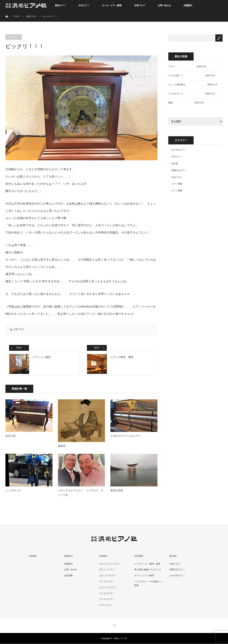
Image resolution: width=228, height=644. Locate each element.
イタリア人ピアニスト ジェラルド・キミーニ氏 (81, 495)
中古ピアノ (84, 5)
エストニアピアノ (107, 588)
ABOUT (68, 558)
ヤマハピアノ (105, 606)
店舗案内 (188, 5)
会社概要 (68, 577)
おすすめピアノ (179, 150)
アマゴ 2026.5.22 (187, 66)
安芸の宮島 (117, 492)
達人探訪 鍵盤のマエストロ (147, 571)
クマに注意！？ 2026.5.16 (192, 76)
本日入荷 (10, 438)
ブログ (16, 16)
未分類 (175, 164)
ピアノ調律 (177, 191)
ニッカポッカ (13, 492)
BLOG (172, 558)
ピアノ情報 (177, 184)
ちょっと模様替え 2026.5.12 (193, 85)
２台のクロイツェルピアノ (126, 438)
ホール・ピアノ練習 (112, 5)
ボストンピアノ (106, 571)
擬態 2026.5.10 (186, 103)
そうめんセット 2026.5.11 (192, 94)
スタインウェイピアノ (109, 565)
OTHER (138, 558)
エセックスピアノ (107, 577)
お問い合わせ (164, 5)
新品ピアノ (60, 5)
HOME (32, 558)
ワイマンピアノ (106, 583)
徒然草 (62, 448)
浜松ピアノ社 (120, 639)
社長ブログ (140, 5)
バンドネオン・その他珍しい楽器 (149, 585)
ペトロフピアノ (106, 594)
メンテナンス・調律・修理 (147, 565)
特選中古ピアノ (179, 170)
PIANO (103, 558)
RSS (114, 625)
